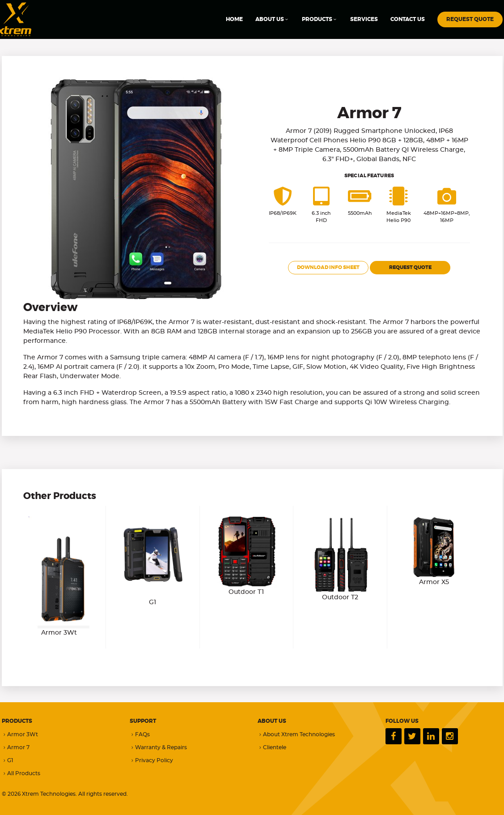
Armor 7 (16, 748)
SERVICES (364, 19)
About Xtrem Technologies (296, 735)
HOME (234, 19)
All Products (21, 774)
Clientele (272, 748)
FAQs (140, 735)
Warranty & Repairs (158, 748)
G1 (7, 761)
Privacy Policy (151, 761)
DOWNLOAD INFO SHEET (328, 267)
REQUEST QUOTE (470, 19)
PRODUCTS (320, 19)
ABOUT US (272, 19)
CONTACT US (408, 19)
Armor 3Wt (20, 735)
